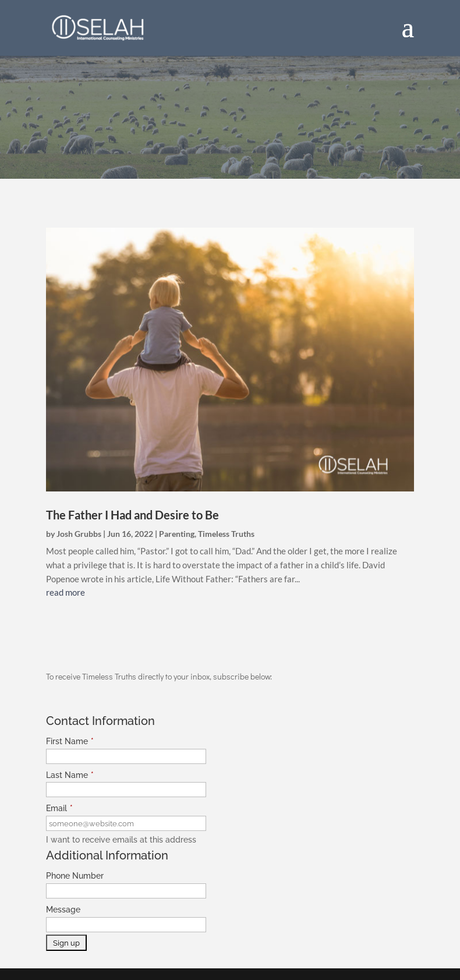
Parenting (177, 534)
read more (66, 592)
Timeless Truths (226, 534)
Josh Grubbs (79, 534)
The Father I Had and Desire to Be (132, 515)
